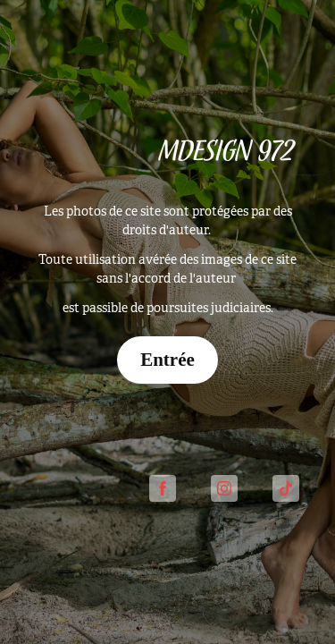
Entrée (167, 360)
